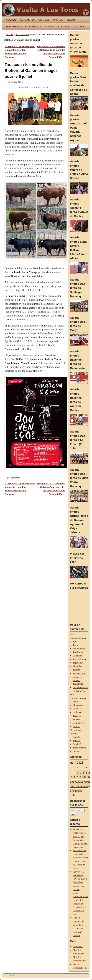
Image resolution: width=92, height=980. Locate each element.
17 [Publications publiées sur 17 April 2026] (84, 782)
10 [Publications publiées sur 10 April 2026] (84, 777)
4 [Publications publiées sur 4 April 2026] (86, 773)
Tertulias (77, 645)
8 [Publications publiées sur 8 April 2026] (78, 777)
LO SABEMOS (33, 27)
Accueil (10, 35)
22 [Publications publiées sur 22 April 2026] (78, 786)
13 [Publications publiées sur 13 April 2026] (72, 782)
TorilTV (77, 740)
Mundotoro (78, 705)
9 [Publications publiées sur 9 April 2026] (81, 777)
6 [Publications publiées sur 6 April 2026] (71, 777)
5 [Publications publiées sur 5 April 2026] (89, 773)
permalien (16, 478)
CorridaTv (78, 744)
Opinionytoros (80, 723)
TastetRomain (79, 748)
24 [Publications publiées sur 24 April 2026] (84, 786)
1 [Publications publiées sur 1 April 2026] (78, 773)
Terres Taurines (80, 659)
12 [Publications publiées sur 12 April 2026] (89, 777)
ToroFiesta (78, 652)
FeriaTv (76, 737)
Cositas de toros (80, 687)
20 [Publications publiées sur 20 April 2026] (72, 786)
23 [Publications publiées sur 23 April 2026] (81, 786)
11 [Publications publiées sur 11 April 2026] (86, 777)
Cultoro (76, 726)
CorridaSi (77, 656)
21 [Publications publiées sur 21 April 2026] (74, 786)
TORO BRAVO (14, 27)
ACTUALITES (27, 20)
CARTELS (44, 20)
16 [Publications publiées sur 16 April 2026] (81, 782)
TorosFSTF (78, 684)
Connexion (78, 946)
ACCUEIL (11, 20)
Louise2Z (77, 751)
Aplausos (77, 709)
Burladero (77, 712)
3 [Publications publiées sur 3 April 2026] (83, 773)
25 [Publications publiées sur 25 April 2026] (86, 786)
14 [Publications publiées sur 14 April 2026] (74, 782)
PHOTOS (58, 20)
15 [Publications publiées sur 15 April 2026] (78, 782)
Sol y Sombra (79, 649)
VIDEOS (71, 20)
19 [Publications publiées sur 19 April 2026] (89, 782)
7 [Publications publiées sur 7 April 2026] (74, 777)
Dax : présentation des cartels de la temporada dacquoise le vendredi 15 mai (80, 903)
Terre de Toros (80, 673)
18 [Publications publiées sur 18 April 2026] (86, 782)
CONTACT (79, 27)
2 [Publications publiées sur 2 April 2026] (81, 773)
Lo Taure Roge (80, 691)
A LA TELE (63, 27)
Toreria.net (78, 663)
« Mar (73, 795)
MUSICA (49, 27)
